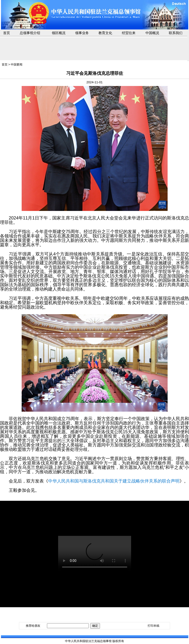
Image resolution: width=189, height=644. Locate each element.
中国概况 (152, 33)
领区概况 (59, 33)
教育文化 (105, 33)
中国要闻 (17, 65)
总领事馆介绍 (30, 33)
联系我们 (176, 33)
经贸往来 (129, 33)
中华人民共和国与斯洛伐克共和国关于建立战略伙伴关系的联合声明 (114, 481)
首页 (7, 33)
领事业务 (82, 33)
